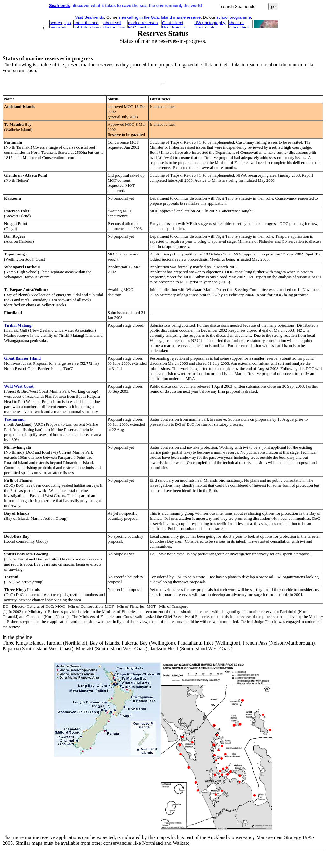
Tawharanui (15, 419)
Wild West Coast (19, 386)
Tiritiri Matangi (18, 325)
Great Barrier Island (22, 358)
